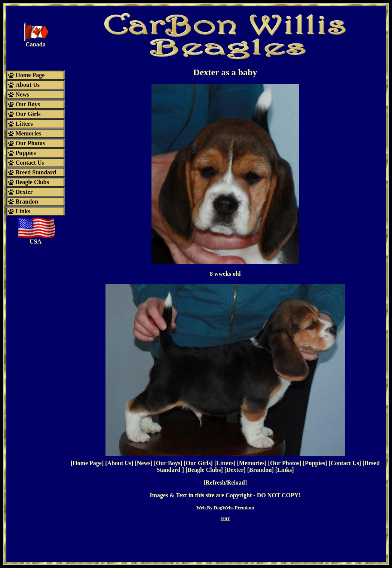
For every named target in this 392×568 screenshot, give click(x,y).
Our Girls (198, 463)
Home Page (87, 463)
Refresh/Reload (225, 483)
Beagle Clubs (204, 470)
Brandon (260, 470)
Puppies (315, 463)
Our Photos (285, 463)
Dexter (235, 470)
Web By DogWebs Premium (225, 508)
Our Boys (168, 463)
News (144, 463)
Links (284, 470)
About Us (119, 463)
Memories (252, 463)
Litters (225, 463)
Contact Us (345, 463)
